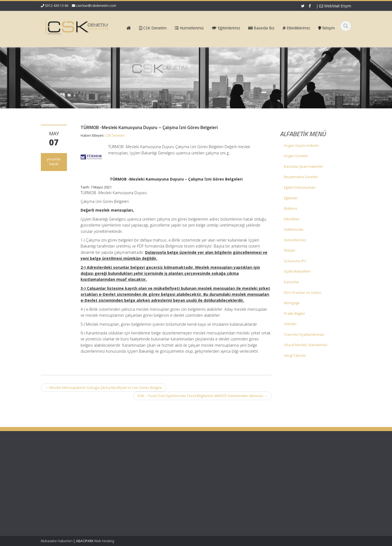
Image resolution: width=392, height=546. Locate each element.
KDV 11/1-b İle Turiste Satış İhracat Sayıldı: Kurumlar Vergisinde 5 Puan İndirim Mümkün (63, 487)
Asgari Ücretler (296, 156)
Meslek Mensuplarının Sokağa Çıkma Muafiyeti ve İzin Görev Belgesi (104, 388)
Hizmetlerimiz (295, 240)
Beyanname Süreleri (301, 177)
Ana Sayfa (215, 461)
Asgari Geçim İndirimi (301, 145)
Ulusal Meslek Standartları (306, 345)
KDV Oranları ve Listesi (303, 292)
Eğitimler (291, 198)
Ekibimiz (291, 208)
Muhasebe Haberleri (57, 541)
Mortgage (292, 303)
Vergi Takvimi (295, 355)
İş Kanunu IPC (295, 261)
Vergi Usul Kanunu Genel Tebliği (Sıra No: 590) (67, 467)
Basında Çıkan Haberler (304, 166)
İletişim (290, 250)
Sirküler (290, 324)
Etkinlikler (292, 219)
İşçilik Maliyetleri (297, 271)
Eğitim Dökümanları (300, 187)
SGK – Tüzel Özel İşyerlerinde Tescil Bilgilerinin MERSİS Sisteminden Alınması (202, 396)
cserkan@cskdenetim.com (96, 6)
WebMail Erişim (335, 6)
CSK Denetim (115, 135)
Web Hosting (104, 541)
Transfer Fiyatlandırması (304, 334)
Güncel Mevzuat (220, 477)
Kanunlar (292, 282)
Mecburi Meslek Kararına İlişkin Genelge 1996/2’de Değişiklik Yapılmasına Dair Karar (67, 510)
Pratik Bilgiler (295, 313)
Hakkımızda (294, 229)
